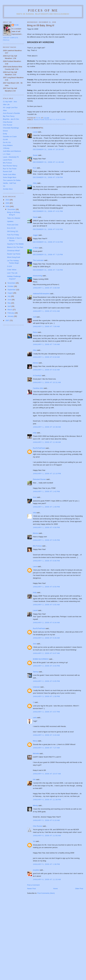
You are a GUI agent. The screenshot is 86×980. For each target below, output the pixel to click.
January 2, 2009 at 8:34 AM (46, 623)
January (11, 316)
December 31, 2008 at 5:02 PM (48, 229)
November (12, 283)
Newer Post (32, 889)
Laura (35, 566)
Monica (36, 533)
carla (35, 718)
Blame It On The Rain (15, 247)
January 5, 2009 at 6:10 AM (46, 820)
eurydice (36, 870)
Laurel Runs (7, 160)
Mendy (35, 805)
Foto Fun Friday (13, 235)
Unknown (36, 687)
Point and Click (13, 225)
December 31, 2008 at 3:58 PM (48, 177)
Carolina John (38, 388)
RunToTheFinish (39, 448)
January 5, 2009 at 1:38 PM (46, 864)
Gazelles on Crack (10, 137)
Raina (35, 332)
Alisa (35, 350)
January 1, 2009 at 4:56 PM (46, 527)
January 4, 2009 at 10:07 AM (47, 774)
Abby (35, 183)
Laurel (35, 610)
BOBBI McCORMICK (41, 659)
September (12, 290)
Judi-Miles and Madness (12, 151)
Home (56, 889)
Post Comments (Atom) (46, 893)
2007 (8, 320)
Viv (34, 841)
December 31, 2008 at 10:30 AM (48, 149)
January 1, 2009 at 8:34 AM (46, 357)
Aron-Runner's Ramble (11, 113)
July (9, 296)
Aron (35, 497)
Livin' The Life (12, 273)
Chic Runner (38, 826)
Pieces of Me (43, 10)
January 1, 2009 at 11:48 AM (47, 442)
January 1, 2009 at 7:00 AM (46, 326)
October (11, 286)
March (10, 310)
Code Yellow (12, 270)
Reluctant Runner (39, 479)
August (10, 293)
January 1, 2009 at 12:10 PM (47, 474)
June (10, 300)
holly (35, 433)
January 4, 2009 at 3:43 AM (46, 735)
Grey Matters (8, 145)
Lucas (35, 132)
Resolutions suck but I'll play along (50, 120)
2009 (8, 203)
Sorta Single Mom (10, 177)
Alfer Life (6, 105)
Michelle (36, 753)
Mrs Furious (37, 546)
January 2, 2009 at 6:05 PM (46, 681)
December (12, 209)
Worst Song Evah (14, 257)
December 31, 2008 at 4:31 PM (48, 211)
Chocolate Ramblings (11, 128)
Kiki (34, 779)
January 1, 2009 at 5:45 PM (46, 540)
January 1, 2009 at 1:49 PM (46, 507)
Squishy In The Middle (15, 244)
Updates (10, 221)
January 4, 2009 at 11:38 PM (47, 800)
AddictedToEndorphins (41, 294)
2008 (8, 206)
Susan (35, 155)
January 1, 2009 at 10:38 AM (47, 427)
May (9, 303)
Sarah (35, 217)
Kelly (35, 592)
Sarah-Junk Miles (9, 174)
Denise (36, 363)
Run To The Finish (10, 169)
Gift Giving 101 (13, 231)
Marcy (35, 741)
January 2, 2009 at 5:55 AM (46, 605)
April (9, 306)
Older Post (79, 889)
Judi (35, 317)
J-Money (6, 148)
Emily (5, 134)
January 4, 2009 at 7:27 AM (46, 748)
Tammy (36, 672)
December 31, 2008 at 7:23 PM (48, 255)
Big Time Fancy (9, 116)
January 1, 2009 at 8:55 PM (46, 587)
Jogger (36, 235)
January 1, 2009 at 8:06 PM (46, 561)
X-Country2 (37, 376)
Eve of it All (11, 228)
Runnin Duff (7, 171)
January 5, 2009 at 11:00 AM (47, 836)
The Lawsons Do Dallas (12, 180)
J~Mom (36, 248)
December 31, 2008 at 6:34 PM (48, 242)
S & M (9, 266)
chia (35, 513)
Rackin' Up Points (14, 254)
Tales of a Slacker (14, 218)
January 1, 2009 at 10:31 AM (47, 382)
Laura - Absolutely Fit (11, 157)
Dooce (5, 131)
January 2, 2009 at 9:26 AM (46, 638)
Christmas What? (13, 251)
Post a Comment (33, 885)
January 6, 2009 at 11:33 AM (47, 879)
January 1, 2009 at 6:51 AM (46, 311)
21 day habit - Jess (10, 102)
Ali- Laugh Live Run (10, 107)
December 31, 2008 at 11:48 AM (48, 162)
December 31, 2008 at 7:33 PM (48, 270)
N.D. (35, 168)
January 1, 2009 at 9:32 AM (46, 370)
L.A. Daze (7, 154)
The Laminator (38, 260)
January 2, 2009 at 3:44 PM (46, 666)
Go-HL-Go (7, 142)
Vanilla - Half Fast (9, 183)
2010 (8, 200)
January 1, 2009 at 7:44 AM (46, 344)
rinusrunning (38, 276)
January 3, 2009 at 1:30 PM (46, 696)
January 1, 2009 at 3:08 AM (46, 288)
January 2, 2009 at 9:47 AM (46, 653)
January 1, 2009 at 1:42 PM (46, 491)
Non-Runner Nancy (10, 166)
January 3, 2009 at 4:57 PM (46, 712)
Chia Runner (8, 122)
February (11, 313)
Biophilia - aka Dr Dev (11, 119)
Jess (35, 644)
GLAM (5, 139)
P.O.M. (17, 25)
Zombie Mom (8, 189)
